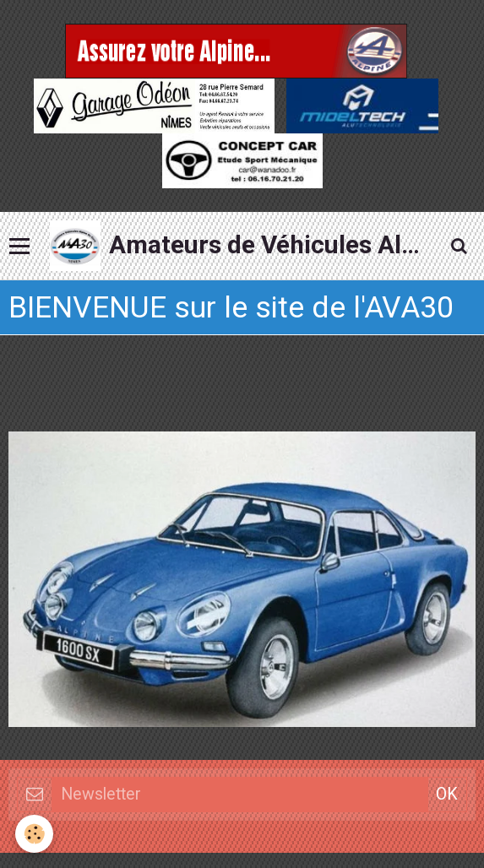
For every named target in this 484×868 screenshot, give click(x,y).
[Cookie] (34, 834)
